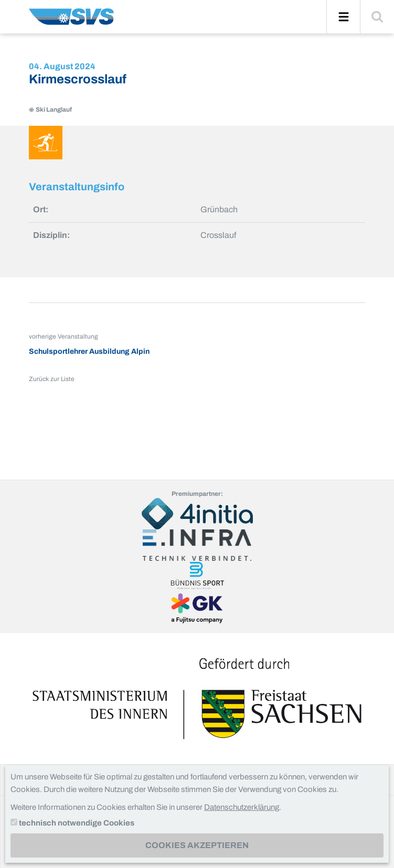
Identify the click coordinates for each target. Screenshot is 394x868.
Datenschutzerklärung (242, 807)
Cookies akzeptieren (197, 845)
